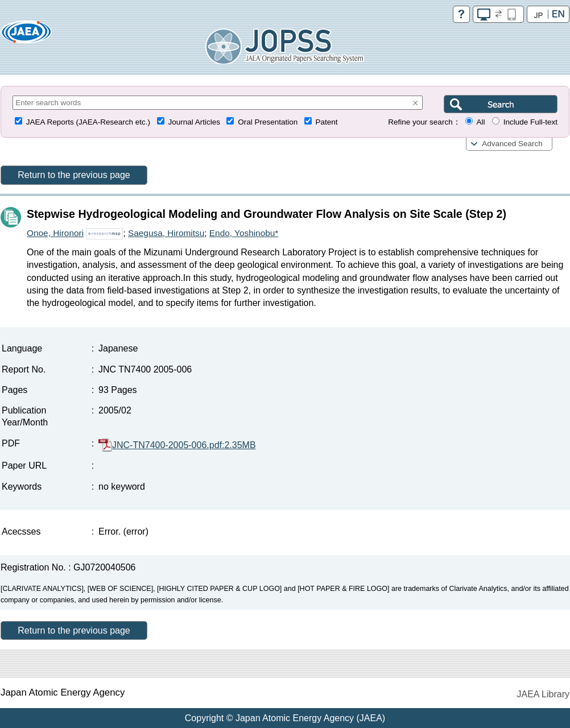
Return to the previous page (74, 175)
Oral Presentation (268, 122)
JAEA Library (543, 694)
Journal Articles (194, 122)
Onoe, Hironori (55, 233)
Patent (327, 122)
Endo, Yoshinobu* (244, 233)
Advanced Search (512, 144)
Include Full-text (530, 122)
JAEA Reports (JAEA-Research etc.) (88, 122)
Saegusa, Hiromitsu (166, 233)
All (480, 122)
